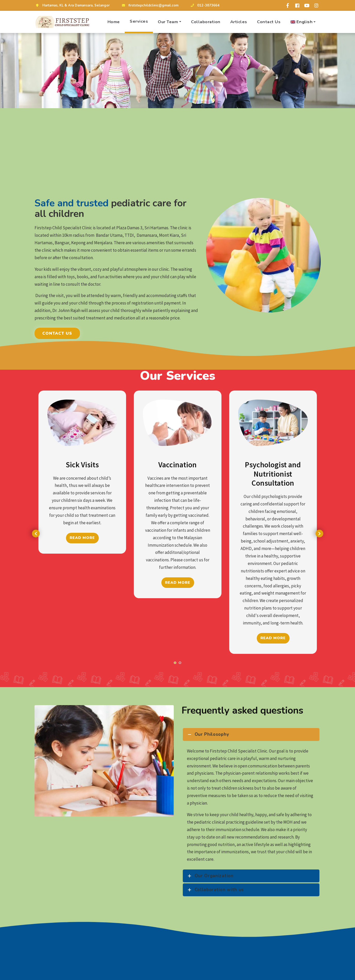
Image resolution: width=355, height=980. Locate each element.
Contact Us (269, 22)
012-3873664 (204, 5)
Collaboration (206, 22)
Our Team (168, 22)
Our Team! (284, 976)
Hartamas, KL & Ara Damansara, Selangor (72, 5)
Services (139, 21)
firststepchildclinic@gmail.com (150, 5)
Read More (83, 538)
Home (114, 22)
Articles (239, 22)
